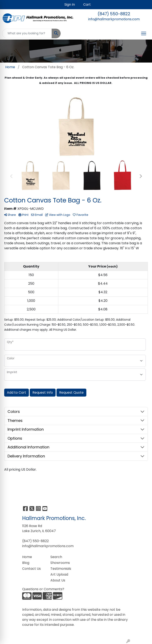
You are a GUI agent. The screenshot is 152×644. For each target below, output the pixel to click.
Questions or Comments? (43, 589)
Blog (26, 563)
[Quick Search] (27, 33)
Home (27, 557)
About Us (58, 580)
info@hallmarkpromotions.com (114, 19)
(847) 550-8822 (114, 14)
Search (56, 557)
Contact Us (31, 569)
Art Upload (59, 574)
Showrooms (60, 563)
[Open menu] (144, 33)
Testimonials (61, 569)
